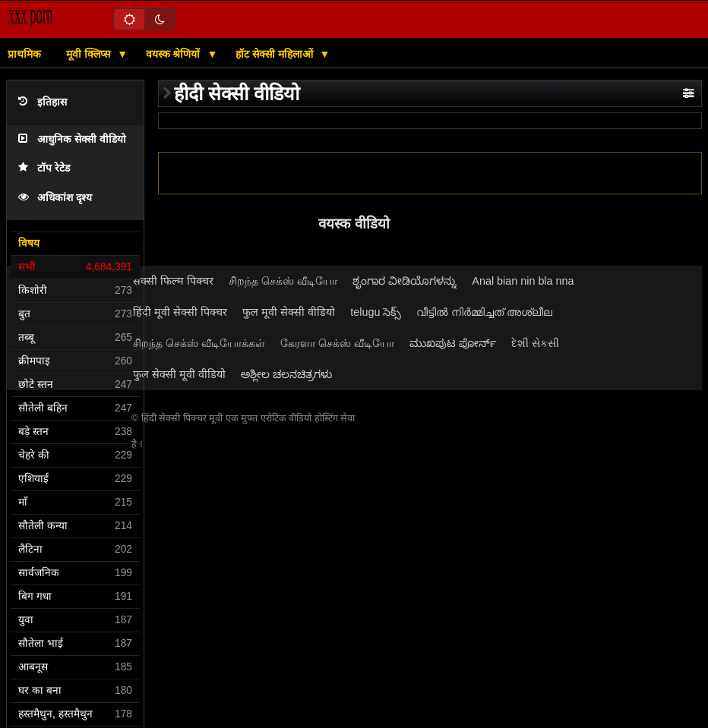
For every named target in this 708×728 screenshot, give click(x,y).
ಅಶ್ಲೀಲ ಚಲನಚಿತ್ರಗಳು (286, 374)
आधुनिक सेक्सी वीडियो (72, 139)
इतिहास (43, 102)
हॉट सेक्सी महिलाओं (276, 54)
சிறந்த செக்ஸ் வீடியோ (283, 281)
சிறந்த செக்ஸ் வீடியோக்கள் (199, 343)
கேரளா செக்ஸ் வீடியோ (337, 343)
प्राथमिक (24, 54)
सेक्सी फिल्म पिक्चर (173, 281)
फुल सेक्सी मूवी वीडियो (179, 374)
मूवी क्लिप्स (90, 54)
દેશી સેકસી (535, 343)
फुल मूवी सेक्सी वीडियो (289, 312)
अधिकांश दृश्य (55, 198)
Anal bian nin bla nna (523, 281)
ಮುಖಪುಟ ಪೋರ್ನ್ (453, 343)
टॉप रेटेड (44, 168)
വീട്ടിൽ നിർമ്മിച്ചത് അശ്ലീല (484, 312)
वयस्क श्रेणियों (175, 54)
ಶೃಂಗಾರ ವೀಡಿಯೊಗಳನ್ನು (405, 281)
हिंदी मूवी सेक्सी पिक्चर (180, 312)
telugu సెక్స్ (376, 312)
